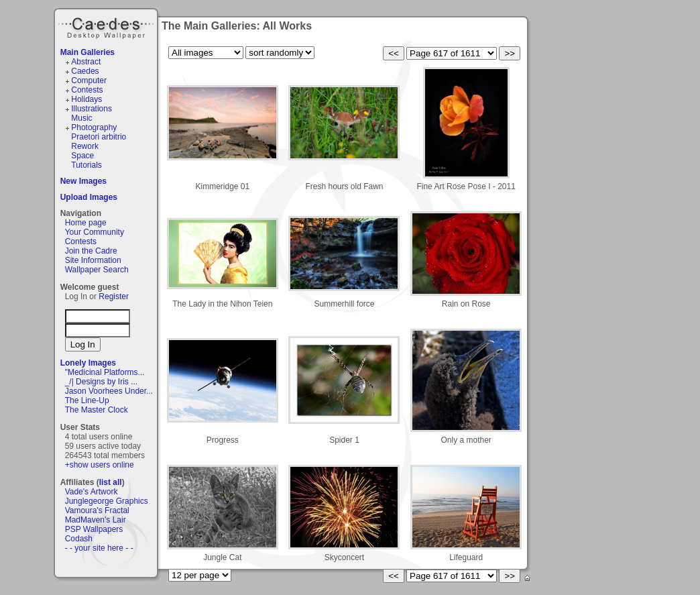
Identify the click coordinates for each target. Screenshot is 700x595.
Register (114, 296)
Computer (89, 80)
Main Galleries (87, 52)
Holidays (86, 99)
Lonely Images (88, 363)
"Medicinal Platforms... (105, 372)
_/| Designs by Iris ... (102, 382)
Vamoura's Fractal (97, 510)
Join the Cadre (91, 251)
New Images (83, 181)
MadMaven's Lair (96, 520)
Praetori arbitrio (99, 137)
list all (111, 482)
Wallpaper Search (97, 270)
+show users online (100, 465)
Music (81, 118)
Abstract (86, 62)
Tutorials (86, 165)
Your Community (95, 232)
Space (82, 156)
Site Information (93, 260)
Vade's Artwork (92, 492)
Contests (87, 90)
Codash (79, 539)
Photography (94, 127)
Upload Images (89, 197)
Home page (86, 223)
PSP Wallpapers (94, 529)
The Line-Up (87, 400)
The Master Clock (97, 410)
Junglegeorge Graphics (107, 501)
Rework (85, 146)
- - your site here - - (99, 548)
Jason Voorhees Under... (109, 391)
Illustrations (92, 109)
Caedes (107, 26)
